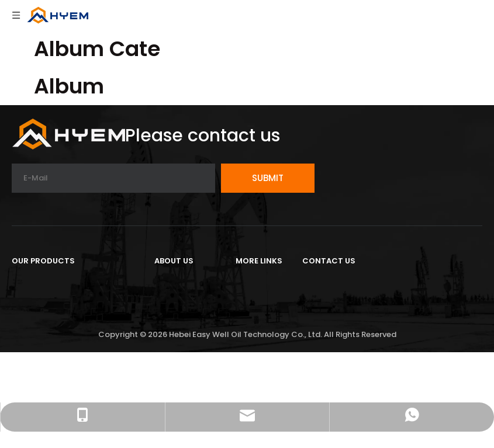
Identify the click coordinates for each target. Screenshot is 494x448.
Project (171, 302)
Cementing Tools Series (68, 322)
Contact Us (263, 302)
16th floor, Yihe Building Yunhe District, (392, 283)
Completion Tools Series (70, 341)
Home (250, 283)
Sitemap (256, 341)
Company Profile (194, 283)
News (167, 322)
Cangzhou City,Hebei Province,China (389, 298)
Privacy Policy (267, 322)
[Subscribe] (268, 178)
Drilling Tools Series (57, 302)
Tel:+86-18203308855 (353, 331)
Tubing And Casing (57, 360)
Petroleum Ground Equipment (82, 283)
